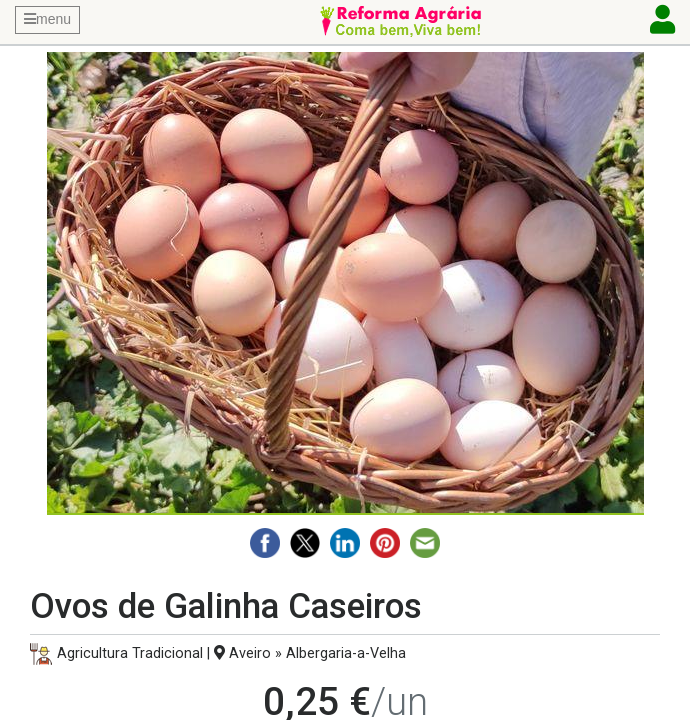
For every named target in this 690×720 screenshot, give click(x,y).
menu (47, 19)
